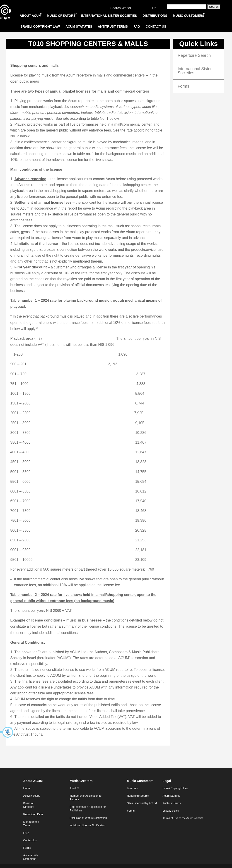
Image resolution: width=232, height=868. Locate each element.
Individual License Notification (87, 819)
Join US (74, 782)
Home (27, 782)
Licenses (132, 782)
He (154, 8)
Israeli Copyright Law (175, 782)
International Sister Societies (195, 64)
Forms (183, 79)
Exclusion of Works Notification (88, 811)
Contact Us (30, 834)
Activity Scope (32, 789)
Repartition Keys (33, 808)
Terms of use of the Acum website (183, 811)
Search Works (121, 8)
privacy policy (171, 804)
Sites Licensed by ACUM (142, 796)
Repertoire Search (194, 49)
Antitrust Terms (172, 796)
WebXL (125, 863)
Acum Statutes (172, 789)
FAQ (26, 826)
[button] (7, 732)
